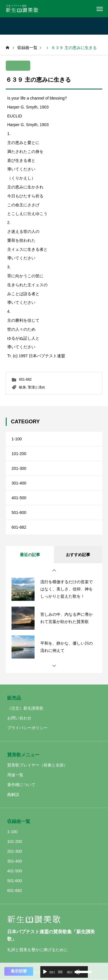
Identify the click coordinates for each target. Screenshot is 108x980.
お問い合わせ (19, 718)
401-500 (19, 498)
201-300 (19, 468)
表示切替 (19, 971)
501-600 (19, 513)
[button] (54, 571)
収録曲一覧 (19, 821)
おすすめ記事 (78, 555)
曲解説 (13, 794)
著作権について (21, 785)
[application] (64, 972)
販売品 (14, 698)
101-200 (19, 454)
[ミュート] (77, 972)
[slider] (60, 972)
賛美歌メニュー (23, 755)
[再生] (45, 972)
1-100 (17, 439)
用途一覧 (15, 775)
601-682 (25, 379)
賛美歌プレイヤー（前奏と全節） (37, 765)
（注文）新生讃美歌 (25, 708)
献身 (22, 387)
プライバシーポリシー (27, 728)
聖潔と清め (37, 387)
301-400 (19, 483)
